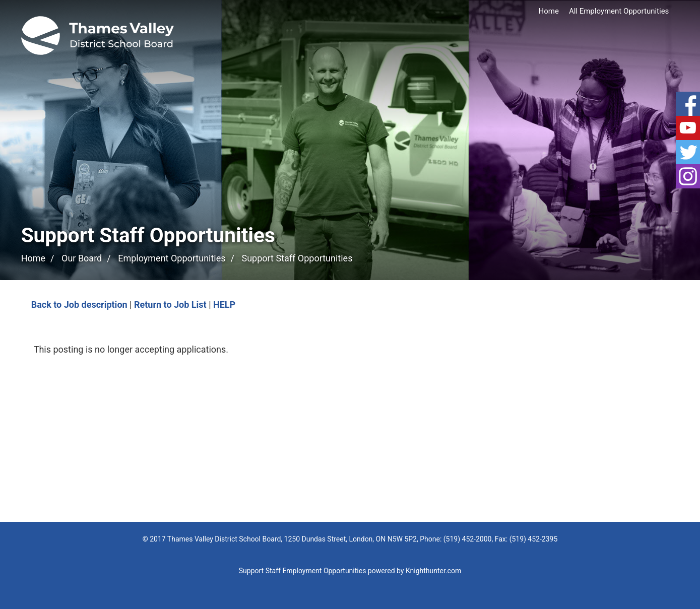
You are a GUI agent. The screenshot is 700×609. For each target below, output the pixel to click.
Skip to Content (0, 0)
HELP (224, 304)
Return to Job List (170, 304)
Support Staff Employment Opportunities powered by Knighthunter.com (350, 571)
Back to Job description (79, 304)
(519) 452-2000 (468, 539)
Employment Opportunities (172, 258)
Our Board (82, 258)
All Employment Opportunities (619, 11)
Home (549, 11)
